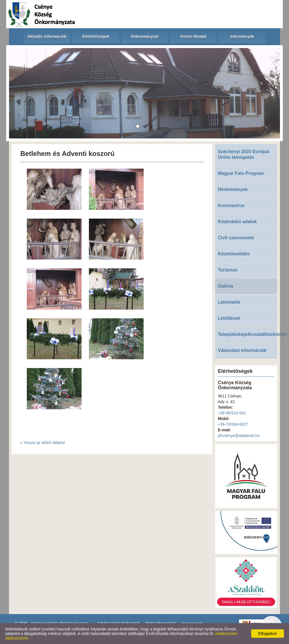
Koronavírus (231, 205)
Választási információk (242, 350)
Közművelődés (234, 254)
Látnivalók (229, 302)
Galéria (225, 286)
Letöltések (229, 318)
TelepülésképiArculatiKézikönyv (248, 334)
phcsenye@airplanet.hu (239, 436)
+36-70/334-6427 (233, 424)
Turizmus (228, 270)
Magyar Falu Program (241, 173)
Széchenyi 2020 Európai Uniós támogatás (244, 154)
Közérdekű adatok (237, 222)
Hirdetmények (233, 189)
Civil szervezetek (236, 238)
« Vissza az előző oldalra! (43, 443)
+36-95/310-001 (232, 413)
